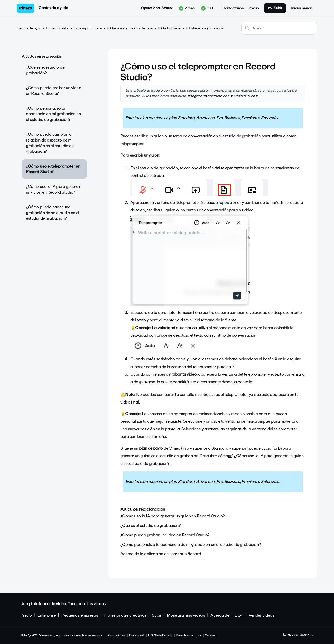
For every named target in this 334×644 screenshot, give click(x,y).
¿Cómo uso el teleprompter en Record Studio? (53, 169)
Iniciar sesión (302, 8)
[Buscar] (279, 28)
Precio (254, 8)
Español (306, 635)
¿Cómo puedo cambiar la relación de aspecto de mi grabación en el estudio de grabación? (50, 143)
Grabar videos (173, 28)
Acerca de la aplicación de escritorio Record (161, 554)
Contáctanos (233, 8)
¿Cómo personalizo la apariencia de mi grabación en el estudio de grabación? (53, 114)
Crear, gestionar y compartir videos (77, 28)
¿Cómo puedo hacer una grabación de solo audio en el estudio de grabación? (53, 213)
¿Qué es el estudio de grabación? (45, 70)
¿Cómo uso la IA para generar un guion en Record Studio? (53, 189)
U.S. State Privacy (160, 635)
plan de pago (151, 448)
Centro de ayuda (53, 8)
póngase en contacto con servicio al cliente (223, 96)
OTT (207, 8)
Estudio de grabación (207, 28)
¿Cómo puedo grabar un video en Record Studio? (54, 90)
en (230, 456)
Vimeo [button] (187, 8)
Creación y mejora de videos (133, 28)
